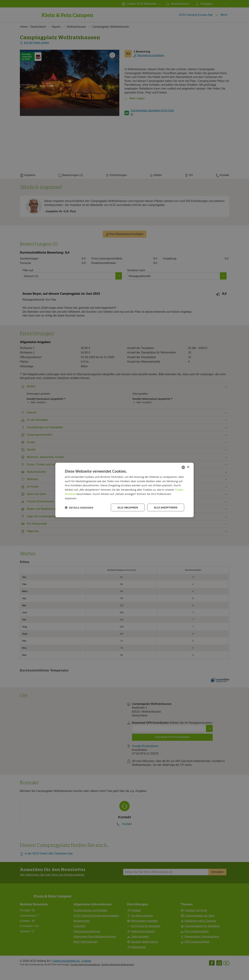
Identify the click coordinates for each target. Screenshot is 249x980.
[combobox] (183, 467)
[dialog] (124, 490)
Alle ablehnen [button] (128, 507)
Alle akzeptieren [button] (166, 507)
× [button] (188, 467)
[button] (79, 508)
